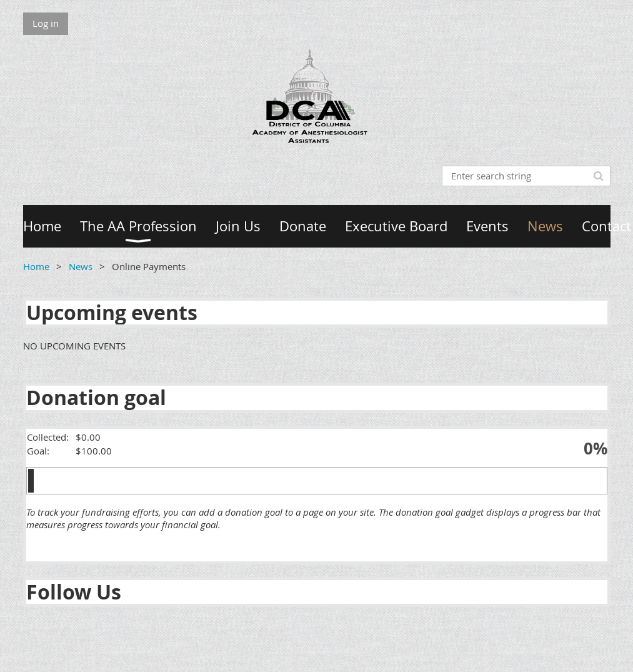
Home (36, 266)
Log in (46, 23)
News (81, 266)
